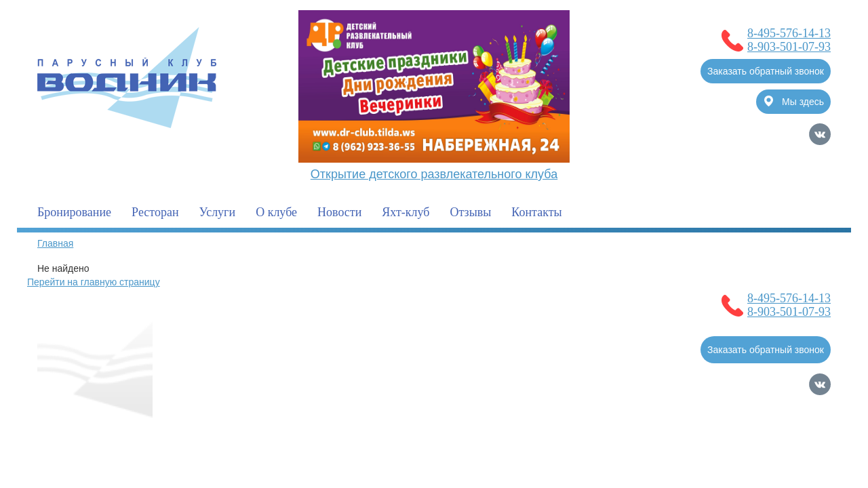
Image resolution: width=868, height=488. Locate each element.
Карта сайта (804, 449)
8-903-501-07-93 (789, 47)
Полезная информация (235, 324)
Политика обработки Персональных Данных (135, 444)
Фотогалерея (465, 324)
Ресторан (155, 212)
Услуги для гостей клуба (361, 324)
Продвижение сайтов (760, 431)
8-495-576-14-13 (789, 33)
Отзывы (470, 212)
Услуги (218, 212)
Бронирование (74, 212)
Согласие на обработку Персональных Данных (141, 430)
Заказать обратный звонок (766, 71)
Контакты (536, 212)
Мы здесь (794, 101)
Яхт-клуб (406, 212)
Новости (339, 212)
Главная (55, 243)
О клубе (276, 212)
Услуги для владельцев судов (508, 297)
